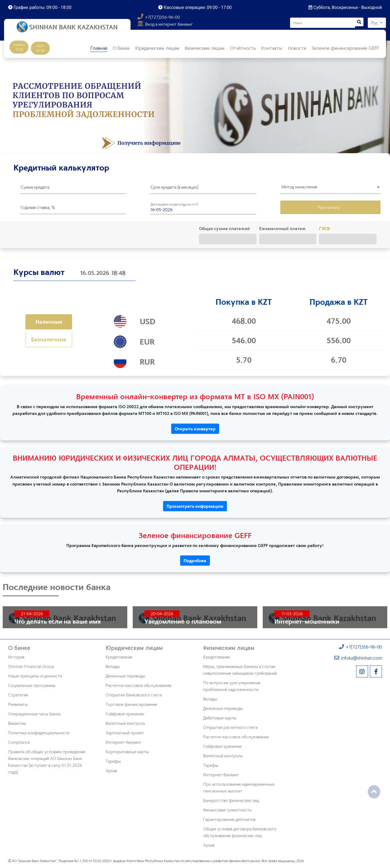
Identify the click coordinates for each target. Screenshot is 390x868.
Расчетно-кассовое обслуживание (139, 685)
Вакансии (17, 723)
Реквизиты (18, 704)
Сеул (40, 48)
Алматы (19, 47)
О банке (19, 648)
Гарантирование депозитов (229, 819)
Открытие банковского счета (134, 695)
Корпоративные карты (127, 752)
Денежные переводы (126, 676)
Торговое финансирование (131, 704)
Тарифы (113, 761)
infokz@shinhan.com (358, 658)
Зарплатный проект (125, 733)
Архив (111, 771)
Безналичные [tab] (49, 339)
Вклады (113, 666)
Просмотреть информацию (195, 506)
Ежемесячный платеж (282, 228)
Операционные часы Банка (34, 714)
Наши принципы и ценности (35, 676)
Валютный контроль (125, 723)
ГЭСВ (324, 228)
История (16, 657)
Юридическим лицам (134, 648)
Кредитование (119, 657)
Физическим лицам (229, 648)
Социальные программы (32, 685)
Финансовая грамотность (227, 810)
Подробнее (195, 561)
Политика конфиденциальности (39, 733)
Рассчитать (329, 207)
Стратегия (18, 695)
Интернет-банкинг (123, 742)
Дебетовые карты (220, 718)
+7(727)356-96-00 (159, 17)
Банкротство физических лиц (231, 800)
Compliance (19, 742)
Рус (375, 23)
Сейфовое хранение (125, 714)
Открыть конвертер (195, 429)
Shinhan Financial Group (31, 666)
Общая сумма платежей (225, 228)
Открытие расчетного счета (230, 727)
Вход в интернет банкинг (165, 24)
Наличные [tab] (49, 322)
